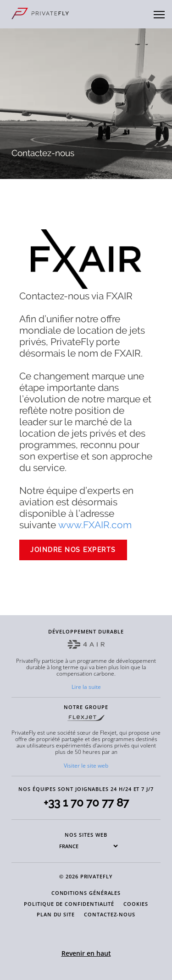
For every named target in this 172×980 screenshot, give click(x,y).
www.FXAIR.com (95, 525)
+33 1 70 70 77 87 (86, 803)
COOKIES (136, 904)
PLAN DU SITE (56, 914)
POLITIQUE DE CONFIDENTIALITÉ (69, 904)
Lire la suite (86, 687)
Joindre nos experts (73, 550)
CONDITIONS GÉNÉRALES (86, 893)
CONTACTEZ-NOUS (110, 914)
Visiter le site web (86, 766)
